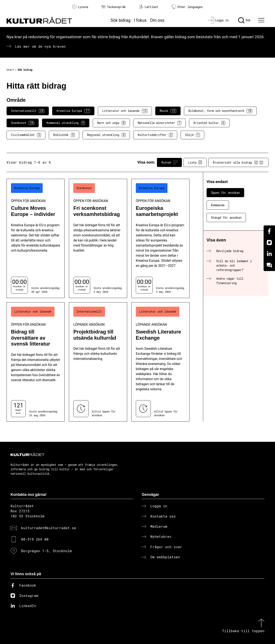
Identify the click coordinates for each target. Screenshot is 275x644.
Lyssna (80, 7)
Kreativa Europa (73, 111)
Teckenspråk (114, 7)
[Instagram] (269, 243)
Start (10, 70)
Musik (168, 111)
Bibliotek (64, 135)
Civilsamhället (26, 135)
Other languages (187, 7)
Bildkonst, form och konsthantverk (220, 111)
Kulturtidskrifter (155, 135)
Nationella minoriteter (159, 123)
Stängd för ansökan (226, 218)
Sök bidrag (121, 20)
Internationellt (28, 111)
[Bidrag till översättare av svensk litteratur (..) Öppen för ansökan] (36, 362)
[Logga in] (218, 20)
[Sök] (244, 20)
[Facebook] (269, 231)
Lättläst (149, 7)
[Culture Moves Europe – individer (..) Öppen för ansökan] (36, 238)
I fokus (140, 20)
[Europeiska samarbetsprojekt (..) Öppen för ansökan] (160, 238)
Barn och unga (111, 123)
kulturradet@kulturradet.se (49, 528)
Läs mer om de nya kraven (40, 46)
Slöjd (192, 135)
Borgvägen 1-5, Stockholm (46, 551)
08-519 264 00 (35, 539)
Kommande (218, 205)
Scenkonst (23, 123)
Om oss (157, 20)
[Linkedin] (269, 254)
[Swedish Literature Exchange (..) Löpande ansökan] (160, 362)
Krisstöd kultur (209, 123)
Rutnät (169, 162)
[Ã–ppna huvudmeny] (262, 20)
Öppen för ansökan (225, 193)
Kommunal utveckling (66, 123)
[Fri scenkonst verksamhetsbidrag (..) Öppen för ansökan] (98, 238)
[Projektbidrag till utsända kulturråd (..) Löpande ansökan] (98, 362)
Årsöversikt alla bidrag (238, 162)
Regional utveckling (106, 135)
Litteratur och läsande (125, 111)
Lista (195, 162)
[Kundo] (269, 265)
